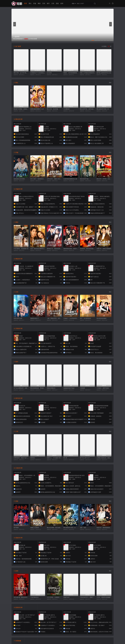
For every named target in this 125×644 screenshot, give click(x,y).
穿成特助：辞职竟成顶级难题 (87, 249)
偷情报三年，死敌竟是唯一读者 (54, 249)
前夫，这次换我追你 (85, 318)
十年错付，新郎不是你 (103, 388)
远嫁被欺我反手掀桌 (69, 388)
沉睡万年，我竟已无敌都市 (104, 249)
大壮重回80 (67, 109)
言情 (44, 3)
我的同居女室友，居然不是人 (71, 249)
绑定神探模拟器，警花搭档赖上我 (38, 388)
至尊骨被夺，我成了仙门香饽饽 (21, 458)
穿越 (35, 3)
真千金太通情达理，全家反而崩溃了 (21, 388)
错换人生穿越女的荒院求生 (87, 73)
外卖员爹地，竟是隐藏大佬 (21, 249)
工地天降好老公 (35, 597)
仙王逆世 (49, 73)
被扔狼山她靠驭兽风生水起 (104, 73)
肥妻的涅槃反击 (51, 388)
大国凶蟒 (82, 388)
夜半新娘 (16, 528)
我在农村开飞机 (84, 179)
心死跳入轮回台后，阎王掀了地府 (104, 458)
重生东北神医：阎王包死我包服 (54, 528)
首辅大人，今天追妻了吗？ (54, 458)
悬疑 (57, 3)
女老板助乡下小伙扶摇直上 (38, 73)
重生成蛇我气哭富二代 (103, 109)
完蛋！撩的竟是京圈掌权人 (38, 249)
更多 (110, 83)
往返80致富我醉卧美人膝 (70, 179)
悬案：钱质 (83, 528)
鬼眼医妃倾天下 (35, 318)
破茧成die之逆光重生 (19, 179)
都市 (48, 3)
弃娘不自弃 (66, 597)
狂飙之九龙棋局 (35, 528)
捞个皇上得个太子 (85, 458)
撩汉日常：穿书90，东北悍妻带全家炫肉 (104, 179)
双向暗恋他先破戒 (101, 318)
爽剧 (39, 3)
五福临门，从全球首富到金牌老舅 (71, 318)
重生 (30, 3)
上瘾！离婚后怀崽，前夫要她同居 (54, 318)
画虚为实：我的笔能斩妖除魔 (104, 528)
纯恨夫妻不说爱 (18, 318)
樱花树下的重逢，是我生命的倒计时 (21, 109)
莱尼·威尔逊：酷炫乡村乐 (21, 597)
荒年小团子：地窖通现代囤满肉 (38, 179)
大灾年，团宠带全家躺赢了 (104, 597)
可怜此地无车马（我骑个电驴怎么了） (87, 597)
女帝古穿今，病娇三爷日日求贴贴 (54, 179)
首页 (26, 3)
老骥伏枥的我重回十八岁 (37, 109)
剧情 (62, 3)
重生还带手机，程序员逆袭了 (87, 109)
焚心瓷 (65, 458)
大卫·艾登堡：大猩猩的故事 (54, 597)
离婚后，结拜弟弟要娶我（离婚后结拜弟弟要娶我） (71, 73)
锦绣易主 (33, 458)
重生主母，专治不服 (52, 109)
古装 (53, 3)
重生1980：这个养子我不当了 (21, 73)
